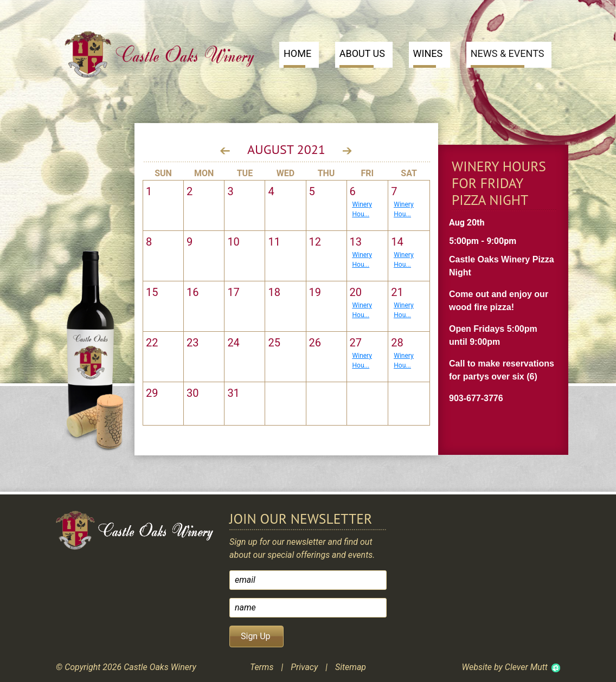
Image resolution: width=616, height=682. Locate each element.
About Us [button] (362, 58)
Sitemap (351, 667)
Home (297, 58)
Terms (262, 667)
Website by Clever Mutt (504, 667)
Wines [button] (428, 58)
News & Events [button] (508, 58)
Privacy (304, 667)
